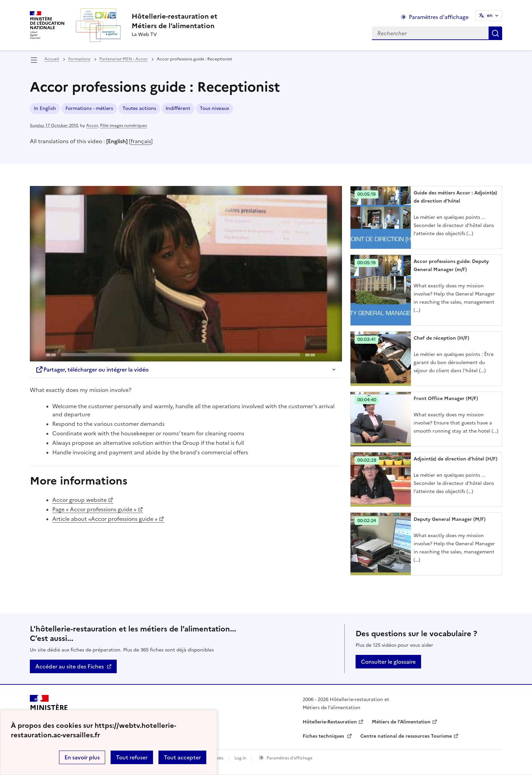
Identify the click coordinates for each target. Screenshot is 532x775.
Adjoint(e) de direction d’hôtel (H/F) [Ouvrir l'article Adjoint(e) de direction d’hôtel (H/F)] (455, 459)
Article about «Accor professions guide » (105, 519)
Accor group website (79, 500)
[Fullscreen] (333, 354)
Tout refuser (132, 757)
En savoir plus (82, 757)
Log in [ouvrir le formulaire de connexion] (240, 758)
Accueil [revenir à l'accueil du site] (52, 59)
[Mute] (322, 354)
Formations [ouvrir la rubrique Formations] (79, 59)
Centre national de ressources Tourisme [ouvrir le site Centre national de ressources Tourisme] (406, 736)
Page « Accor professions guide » (94, 509)
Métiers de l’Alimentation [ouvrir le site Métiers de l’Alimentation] (401, 722)
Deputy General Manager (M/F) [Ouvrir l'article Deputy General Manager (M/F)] (450, 519)
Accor (92, 126)
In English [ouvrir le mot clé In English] (45, 108)
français (141, 141)
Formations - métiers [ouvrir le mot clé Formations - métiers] (89, 108)
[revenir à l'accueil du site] (175, 21)
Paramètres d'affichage (290, 758)
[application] (186, 274)
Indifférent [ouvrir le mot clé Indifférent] (178, 108)
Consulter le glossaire (388, 662)
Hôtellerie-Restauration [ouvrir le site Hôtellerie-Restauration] (330, 722)
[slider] (180, 355)
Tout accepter (182, 757)
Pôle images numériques (123, 126)
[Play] (186, 274)
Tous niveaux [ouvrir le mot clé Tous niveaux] (214, 108)
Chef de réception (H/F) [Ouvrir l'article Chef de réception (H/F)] (441, 338)
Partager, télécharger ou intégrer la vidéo (92, 370)
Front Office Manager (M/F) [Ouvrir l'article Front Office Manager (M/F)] (446, 399)
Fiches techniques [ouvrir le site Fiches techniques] (324, 736)
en (490, 15)
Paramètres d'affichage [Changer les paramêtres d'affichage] (439, 17)
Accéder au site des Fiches (70, 666)
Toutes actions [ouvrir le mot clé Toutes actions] (139, 108)
